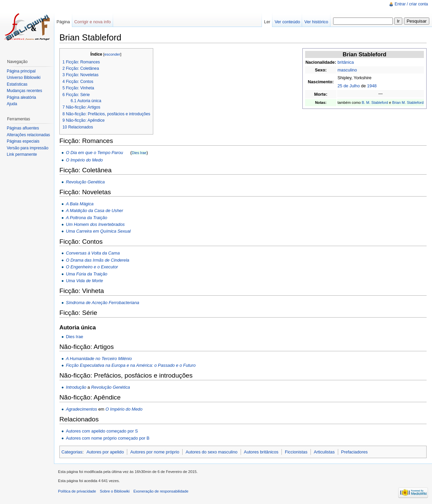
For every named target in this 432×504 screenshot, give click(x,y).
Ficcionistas (296, 452)
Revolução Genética (85, 182)
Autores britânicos (261, 452)
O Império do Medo (84, 160)
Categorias (72, 452)
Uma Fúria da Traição (87, 274)
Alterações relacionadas (28, 135)
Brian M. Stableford (408, 102)
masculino (347, 70)
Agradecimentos (81, 409)
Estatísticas (17, 84)
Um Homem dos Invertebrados (95, 224)
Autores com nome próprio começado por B (108, 438)
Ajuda (12, 104)
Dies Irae (139, 153)
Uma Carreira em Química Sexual (98, 231)
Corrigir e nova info (92, 22)
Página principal (21, 71)
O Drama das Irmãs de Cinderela (98, 260)
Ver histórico (316, 22)
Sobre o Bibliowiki (115, 491)
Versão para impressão (28, 148)
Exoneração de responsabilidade (161, 491)
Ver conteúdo (287, 22)
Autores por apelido (105, 452)
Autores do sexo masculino (212, 452)
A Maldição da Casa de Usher (94, 211)
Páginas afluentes (23, 128)
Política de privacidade (77, 491)
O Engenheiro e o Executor (92, 267)
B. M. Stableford (375, 102)
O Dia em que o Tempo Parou (94, 153)
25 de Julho (349, 86)
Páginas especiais (23, 141)
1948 (372, 86)
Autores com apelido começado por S (102, 431)
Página (63, 22)
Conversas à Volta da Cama (93, 253)
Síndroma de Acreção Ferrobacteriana (102, 303)
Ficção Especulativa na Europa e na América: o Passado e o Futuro (131, 365)
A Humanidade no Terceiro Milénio (99, 359)
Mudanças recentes (24, 91)
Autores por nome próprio (155, 452)
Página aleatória (21, 97)
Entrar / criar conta (411, 4)
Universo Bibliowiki (24, 78)
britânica (346, 62)
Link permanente (22, 154)
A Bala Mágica (80, 204)
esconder (112, 54)
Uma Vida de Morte (84, 281)
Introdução (76, 387)
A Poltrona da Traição (86, 218)
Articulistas (324, 452)
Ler (267, 22)
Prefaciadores (354, 452)
